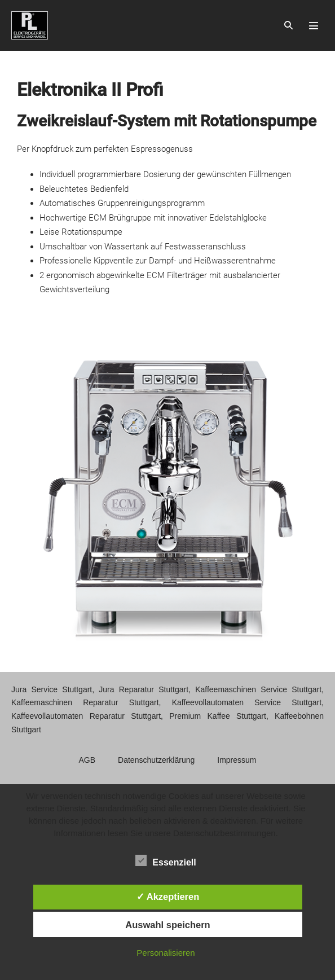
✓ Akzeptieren (168, 896)
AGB (87, 760)
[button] (288, 25)
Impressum (237, 760)
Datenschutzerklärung (156, 760)
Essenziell (166, 860)
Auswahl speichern (167, 925)
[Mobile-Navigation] (314, 25)
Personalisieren (166, 953)
